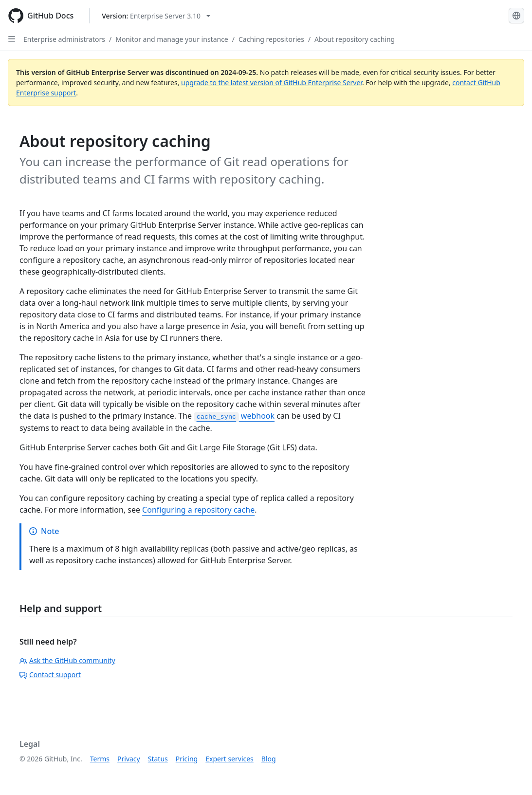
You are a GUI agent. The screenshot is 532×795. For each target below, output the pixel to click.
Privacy (129, 759)
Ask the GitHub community (67, 660)
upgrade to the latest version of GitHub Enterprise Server (272, 83)
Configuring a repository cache (198, 510)
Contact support (50, 675)
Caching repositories (271, 39)
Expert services (229, 759)
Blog (269, 759)
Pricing (187, 759)
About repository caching (355, 39)
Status (158, 759)
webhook (234, 416)
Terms (100, 759)
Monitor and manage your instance (172, 39)
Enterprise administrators (64, 39)
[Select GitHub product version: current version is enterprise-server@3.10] (156, 16)
